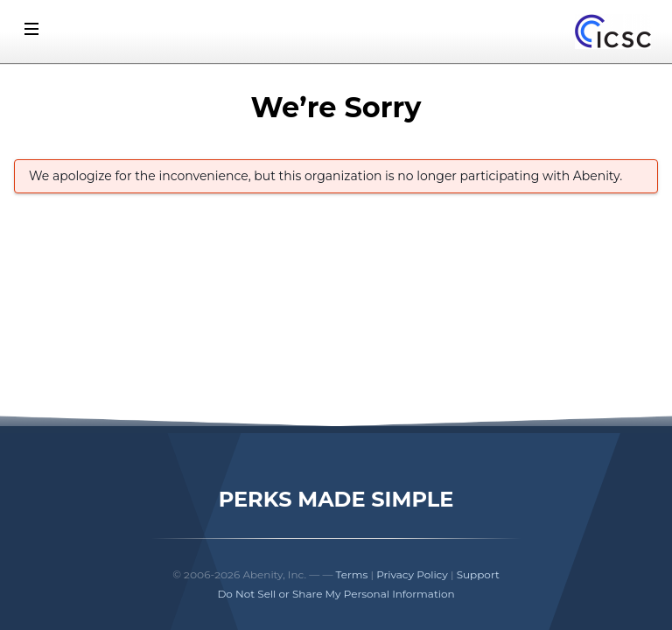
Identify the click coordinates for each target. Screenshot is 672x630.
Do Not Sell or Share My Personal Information (336, 594)
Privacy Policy (412, 574)
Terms (352, 574)
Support (478, 574)
